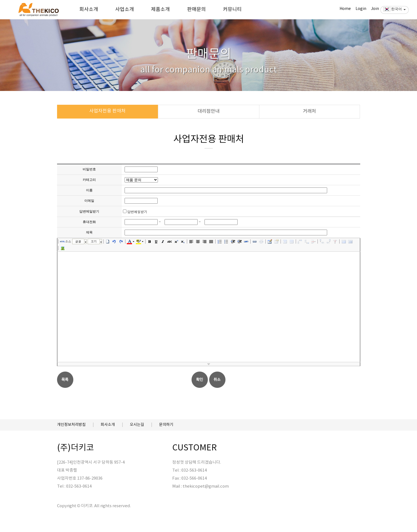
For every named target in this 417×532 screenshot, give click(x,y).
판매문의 (197, 10)
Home (345, 9)
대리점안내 (209, 111)
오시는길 (137, 425)
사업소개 (125, 10)
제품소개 (160, 10)
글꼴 (78, 241)
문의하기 (166, 425)
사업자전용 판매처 (107, 111)
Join (375, 9)
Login (361, 9)
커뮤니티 (232, 10)
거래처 (310, 111)
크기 (94, 241)
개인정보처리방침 (71, 425)
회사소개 (89, 10)
